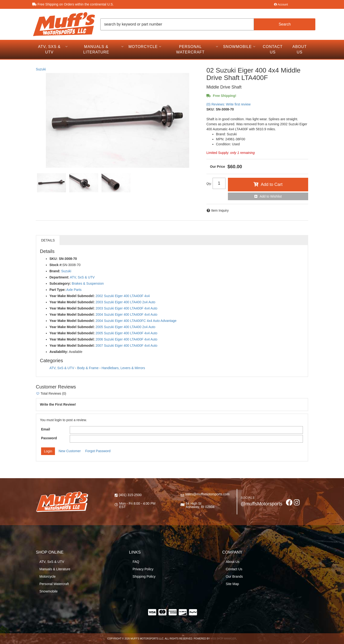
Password (49, 438)
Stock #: (56, 265)
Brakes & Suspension (88, 283)
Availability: (59, 352)
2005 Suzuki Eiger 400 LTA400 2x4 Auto (125, 327)
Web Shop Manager (223, 639)
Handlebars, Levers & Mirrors (123, 368)
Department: (59, 277)
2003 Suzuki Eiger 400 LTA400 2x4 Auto (125, 302)
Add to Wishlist (271, 196)
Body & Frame (88, 368)
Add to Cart (271, 184)
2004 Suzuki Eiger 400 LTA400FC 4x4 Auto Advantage (136, 321)
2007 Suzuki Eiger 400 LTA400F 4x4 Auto (126, 346)
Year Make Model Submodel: (72, 296)
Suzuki (41, 69)
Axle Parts (74, 290)
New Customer (70, 451)
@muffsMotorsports (262, 504)
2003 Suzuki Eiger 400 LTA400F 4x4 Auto (126, 308)
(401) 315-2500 (130, 495)
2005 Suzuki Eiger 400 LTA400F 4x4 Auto (126, 333)
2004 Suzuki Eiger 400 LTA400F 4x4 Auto (126, 314)
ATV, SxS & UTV (82, 277)
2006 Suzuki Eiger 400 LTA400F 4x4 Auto (126, 339)
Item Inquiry (220, 210)
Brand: (55, 271)
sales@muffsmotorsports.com (207, 494)
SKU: (210, 109)
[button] (208, 24)
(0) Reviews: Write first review (228, 104)
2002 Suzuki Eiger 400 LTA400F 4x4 (123, 296)
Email (46, 429)
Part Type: (57, 290)
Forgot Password (98, 451)
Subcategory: (60, 283)
